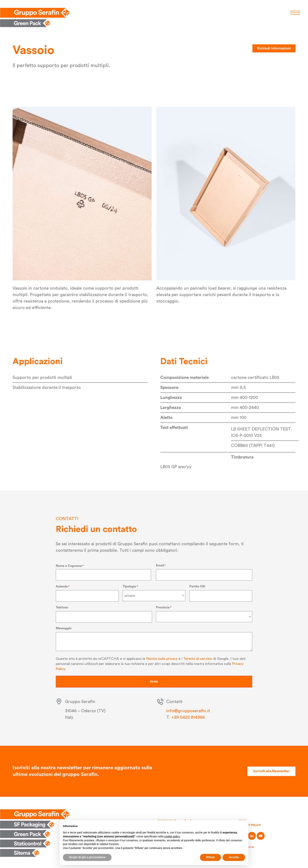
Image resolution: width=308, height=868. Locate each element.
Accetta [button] (234, 857)
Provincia (164, 607)
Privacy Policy (250, 824)
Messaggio (64, 627)
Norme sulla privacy (162, 657)
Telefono (62, 607)
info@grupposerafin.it (188, 710)
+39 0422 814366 (188, 716)
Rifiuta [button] (211, 857)
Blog (243, 820)
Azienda (63, 586)
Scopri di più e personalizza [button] (87, 857)
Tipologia (130, 586)
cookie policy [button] (172, 836)
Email (161, 565)
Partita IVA (197, 586)
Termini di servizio (198, 657)
